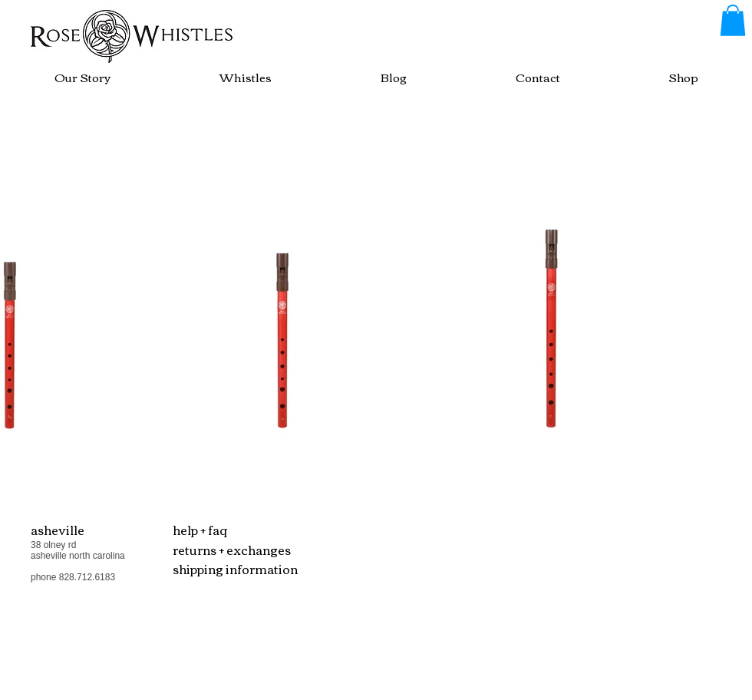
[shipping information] (242, 569)
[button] (733, 20)
